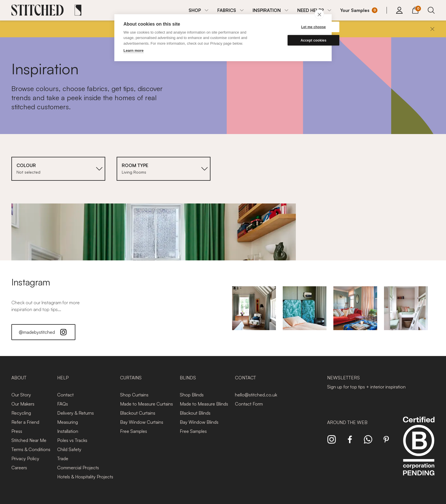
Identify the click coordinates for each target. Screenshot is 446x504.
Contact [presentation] (245, 378)
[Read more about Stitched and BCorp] (419, 452)
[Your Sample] (359, 10)
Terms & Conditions (31, 449)
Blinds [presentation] (188, 378)
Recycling (21, 413)
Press (17, 431)
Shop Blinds (192, 395)
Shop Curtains (134, 395)
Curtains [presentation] (131, 378)
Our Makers (23, 404)
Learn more (134, 51)
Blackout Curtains (138, 413)
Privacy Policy (25, 458)
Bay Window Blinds (199, 422)
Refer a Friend (25, 422)
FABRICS (227, 10)
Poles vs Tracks (72, 440)
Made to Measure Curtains (146, 404)
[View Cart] (415, 9)
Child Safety (69, 449)
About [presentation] (19, 378)
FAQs (63, 404)
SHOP (195, 10)
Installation (68, 431)
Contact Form (249, 404)
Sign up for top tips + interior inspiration (366, 387)
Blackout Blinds (195, 413)
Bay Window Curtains (142, 422)
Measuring (68, 422)
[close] (319, 14)
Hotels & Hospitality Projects (85, 477)
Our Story (21, 395)
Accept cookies (295, 40)
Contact (65, 395)
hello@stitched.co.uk (256, 395)
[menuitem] (198, 10)
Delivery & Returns (76, 413)
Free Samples (134, 431)
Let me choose (295, 27)
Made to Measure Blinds (204, 404)
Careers (19, 468)
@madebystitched (43, 332)
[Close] (432, 29)
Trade (63, 458)
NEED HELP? (310, 10)
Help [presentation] (63, 378)
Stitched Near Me (29, 440)
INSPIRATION (267, 10)
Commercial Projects (78, 468)
